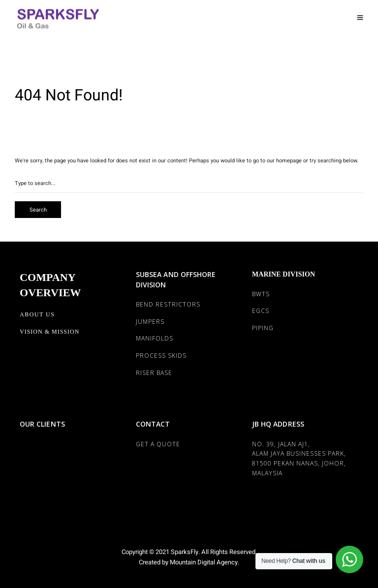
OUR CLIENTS (42, 424)
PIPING (263, 328)
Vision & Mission (49, 332)
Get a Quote (158, 444)
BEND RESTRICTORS (168, 304)
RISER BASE (154, 373)
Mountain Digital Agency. (204, 562)
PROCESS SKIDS (161, 356)
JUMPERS (150, 322)
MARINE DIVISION (283, 274)
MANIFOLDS (155, 338)
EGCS (261, 311)
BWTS (261, 294)
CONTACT (153, 424)
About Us (37, 314)
